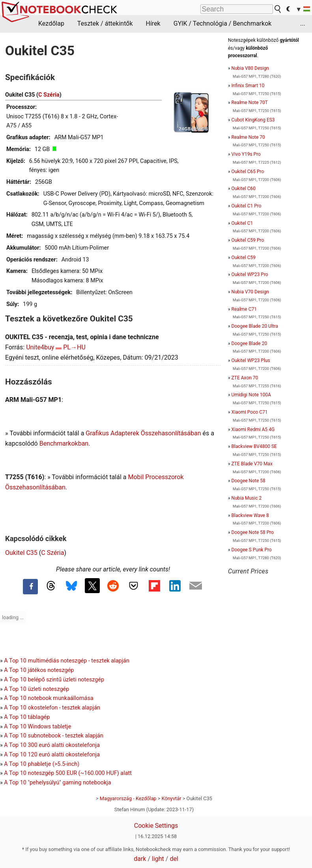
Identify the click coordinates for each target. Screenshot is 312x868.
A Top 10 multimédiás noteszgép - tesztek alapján (67, 661)
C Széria (49, 95)
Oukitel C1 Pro (247, 206)
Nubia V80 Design (250, 68)
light (158, 859)
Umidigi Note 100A (251, 395)
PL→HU (74, 347)
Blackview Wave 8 (250, 515)
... (303, 23)
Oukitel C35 (21, 553)
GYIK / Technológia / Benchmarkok (223, 23)
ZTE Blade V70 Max (252, 464)
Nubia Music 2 (247, 498)
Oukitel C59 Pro (248, 240)
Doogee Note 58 (248, 481)
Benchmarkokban (64, 443)
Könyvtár (172, 798)
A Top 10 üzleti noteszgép (36, 689)
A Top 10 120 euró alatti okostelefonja (52, 755)
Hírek (153, 23)
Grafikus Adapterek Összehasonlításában (143, 433)
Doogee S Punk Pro (252, 550)
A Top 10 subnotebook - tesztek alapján (54, 736)
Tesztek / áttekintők (105, 23)
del (174, 859)
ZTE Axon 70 (245, 378)
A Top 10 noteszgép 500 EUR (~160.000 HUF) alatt (68, 773)
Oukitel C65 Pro (248, 172)
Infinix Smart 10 (248, 86)
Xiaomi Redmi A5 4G (253, 429)
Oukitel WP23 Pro (250, 274)
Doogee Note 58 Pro (253, 532)
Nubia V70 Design (250, 292)
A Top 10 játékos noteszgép (39, 670)
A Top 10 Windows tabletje (37, 727)
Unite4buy (40, 347)
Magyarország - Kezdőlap (128, 798)
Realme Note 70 (248, 137)
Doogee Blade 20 (249, 343)
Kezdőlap (51, 23)
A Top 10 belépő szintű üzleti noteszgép (54, 680)
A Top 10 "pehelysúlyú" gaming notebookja (57, 783)
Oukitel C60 (244, 189)
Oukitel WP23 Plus (251, 360)
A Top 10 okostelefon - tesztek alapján (52, 708)
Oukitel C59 (244, 258)
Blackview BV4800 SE (254, 446)
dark (140, 859)
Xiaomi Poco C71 (250, 412)
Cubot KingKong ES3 (253, 120)
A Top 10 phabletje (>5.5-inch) (42, 764)
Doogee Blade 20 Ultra (255, 326)
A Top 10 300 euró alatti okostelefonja (52, 745)
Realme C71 (244, 309)
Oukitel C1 (242, 223)
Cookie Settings (156, 826)
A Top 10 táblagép (27, 717)
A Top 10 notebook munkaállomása (49, 698)
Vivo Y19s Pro (246, 154)
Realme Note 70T (250, 103)
